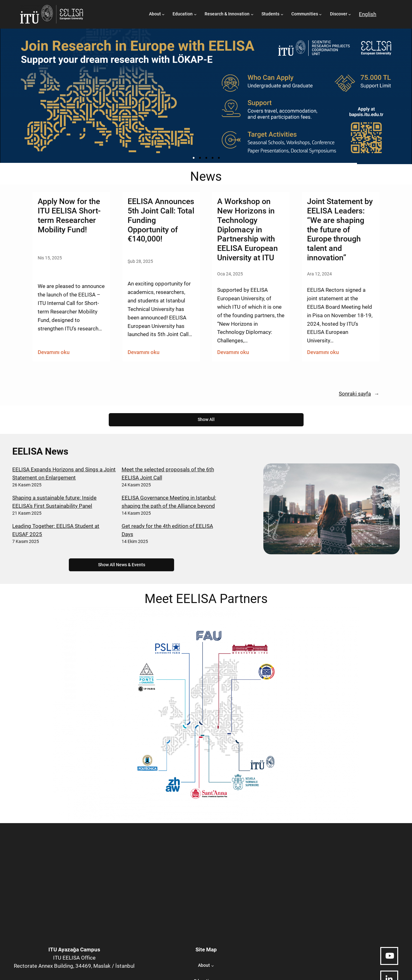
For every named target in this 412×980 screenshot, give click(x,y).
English (368, 14)
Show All (206, 420)
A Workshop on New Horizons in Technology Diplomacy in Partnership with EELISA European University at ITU (247, 230)
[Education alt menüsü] (195, 14)
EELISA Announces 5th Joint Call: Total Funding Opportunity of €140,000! (161, 220)
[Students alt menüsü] (282, 14)
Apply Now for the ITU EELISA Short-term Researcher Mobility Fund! (69, 215)
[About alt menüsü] (163, 14)
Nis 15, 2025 (50, 258)
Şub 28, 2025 (140, 261)
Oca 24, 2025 (230, 274)
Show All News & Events (122, 565)
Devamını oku (54, 352)
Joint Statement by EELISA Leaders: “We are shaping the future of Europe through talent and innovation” (340, 230)
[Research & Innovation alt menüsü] (252, 14)
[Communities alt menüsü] (320, 14)
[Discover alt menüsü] (350, 14)
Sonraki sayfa (359, 394)
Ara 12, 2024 (319, 274)
